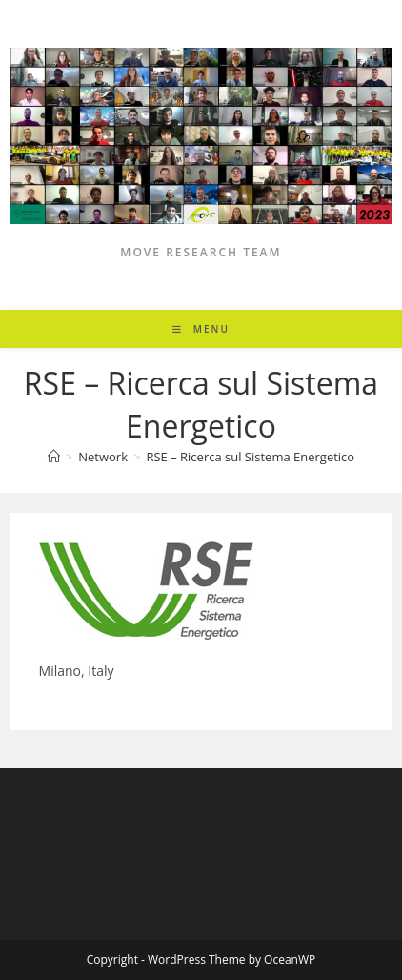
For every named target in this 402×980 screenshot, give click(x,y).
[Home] (54, 457)
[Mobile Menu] (201, 329)
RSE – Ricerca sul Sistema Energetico (250, 457)
